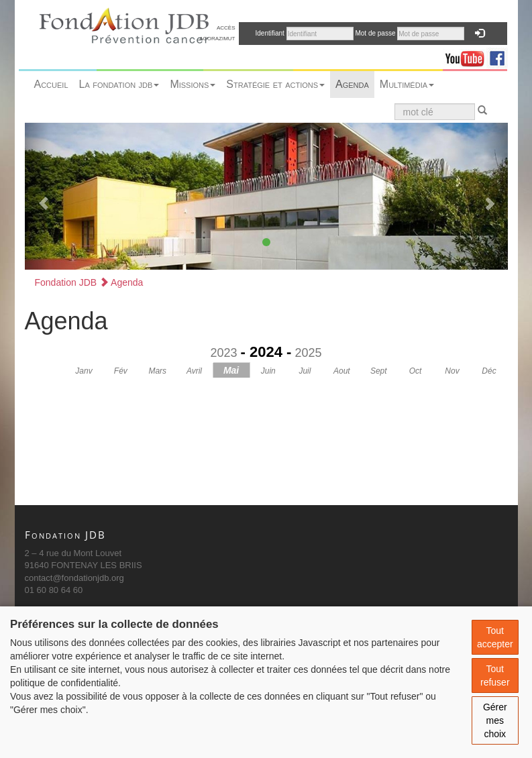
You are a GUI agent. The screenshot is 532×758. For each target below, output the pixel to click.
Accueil (51, 84)
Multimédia (407, 84)
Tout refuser (495, 675)
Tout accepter (495, 637)
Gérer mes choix (495, 720)
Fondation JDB (66, 282)
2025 (308, 353)
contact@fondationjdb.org (74, 578)
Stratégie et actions (275, 84)
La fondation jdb (119, 84)
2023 (224, 353)
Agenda (352, 84)
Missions (193, 84)
